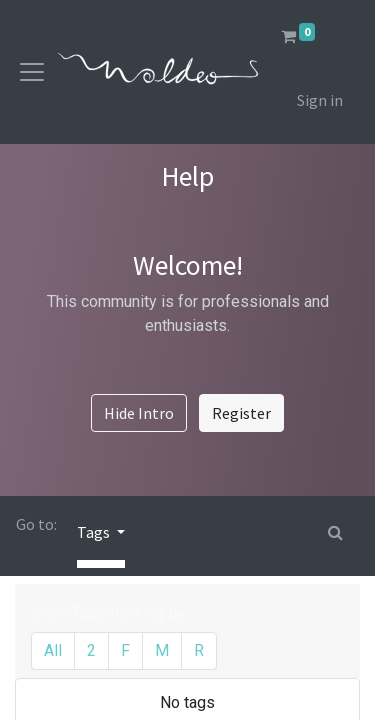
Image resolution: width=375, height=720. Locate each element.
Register (241, 413)
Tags (95, 532)
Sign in (320, 100)
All (53, 650)
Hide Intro (139, 413)
